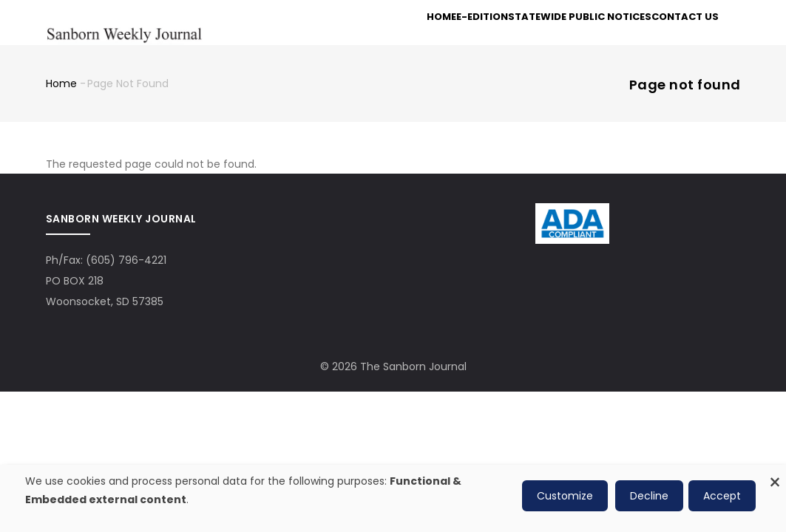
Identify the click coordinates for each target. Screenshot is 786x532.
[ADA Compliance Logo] (572, 236)
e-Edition (463, 38)
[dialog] (393, 498)
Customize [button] (565, 496)
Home (411, 38)
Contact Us (680, 38)
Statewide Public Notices (568, 38)
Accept (722, 496)
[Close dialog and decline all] (775, 474)
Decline (649, 496)
